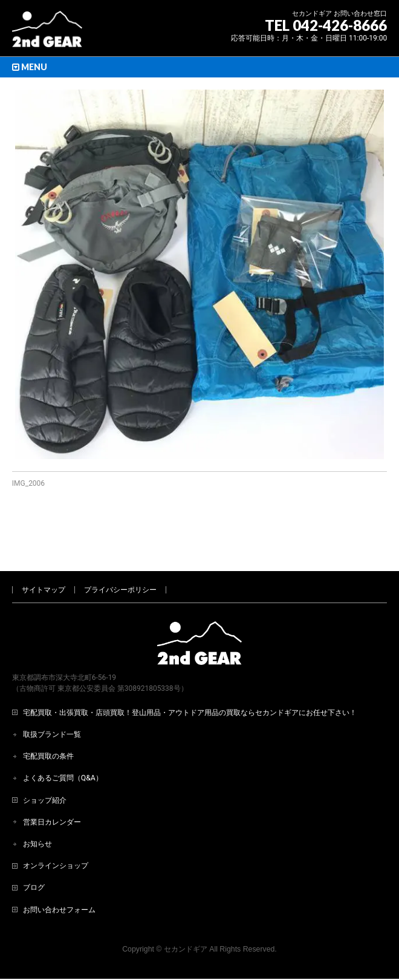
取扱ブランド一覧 (52, 694)
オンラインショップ (56, 826)
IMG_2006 (28, 483)
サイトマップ (44, 550)
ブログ (34, 848)
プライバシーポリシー (120, 550)
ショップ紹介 (45, 760)
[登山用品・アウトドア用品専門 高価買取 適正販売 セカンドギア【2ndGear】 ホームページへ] (47, 34)
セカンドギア (186, 909)
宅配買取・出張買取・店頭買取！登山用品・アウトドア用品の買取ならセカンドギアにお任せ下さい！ (190, 673)
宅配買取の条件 (48, 716)
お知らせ (37, 804)
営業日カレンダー (52, 782)
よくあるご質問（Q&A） (63, 738)
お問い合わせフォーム (59, 870)
